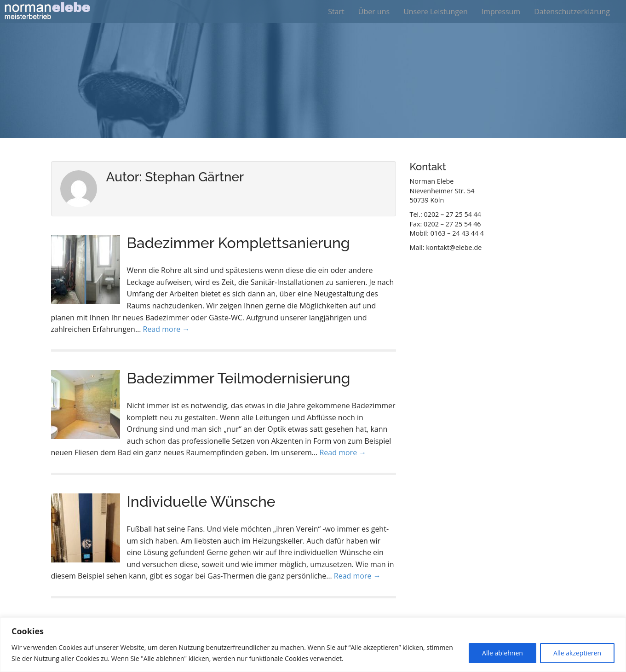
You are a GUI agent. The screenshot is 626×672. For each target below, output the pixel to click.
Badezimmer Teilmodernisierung (239, 378)
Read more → (167, 329)
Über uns (374, 12)
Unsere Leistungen (436, 12)
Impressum (501, 12)
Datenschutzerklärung (572, 12)
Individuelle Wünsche (201, 501)
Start (336, 12)
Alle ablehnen (503, 653)
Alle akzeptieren (577, 653)
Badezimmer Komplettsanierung (238, 243)
